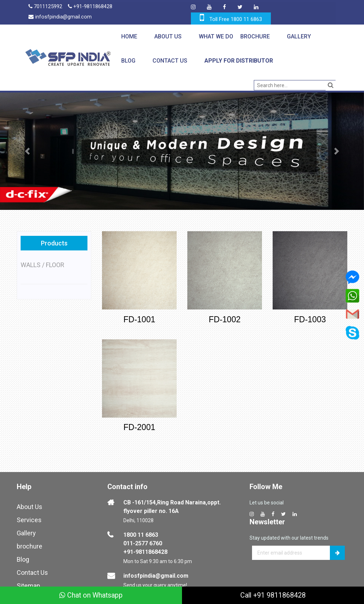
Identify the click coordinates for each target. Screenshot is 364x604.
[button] (27, 151)
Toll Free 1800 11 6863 (236, 19)
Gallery (299, 36)
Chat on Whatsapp (91, 595)
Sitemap (28, 584)
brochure (30, 544)
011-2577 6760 (143, 541)
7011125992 (45, 7)
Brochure (255, 36)
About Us (168, 36)
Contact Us (170, 61)
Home (129, 36)
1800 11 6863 (141, 533)
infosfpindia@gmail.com (60, 18)
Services (29, 518)
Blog (128, 61)
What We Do (216, 36)
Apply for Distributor (238, 61)
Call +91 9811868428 (273, 595)
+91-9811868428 (91, 7)
